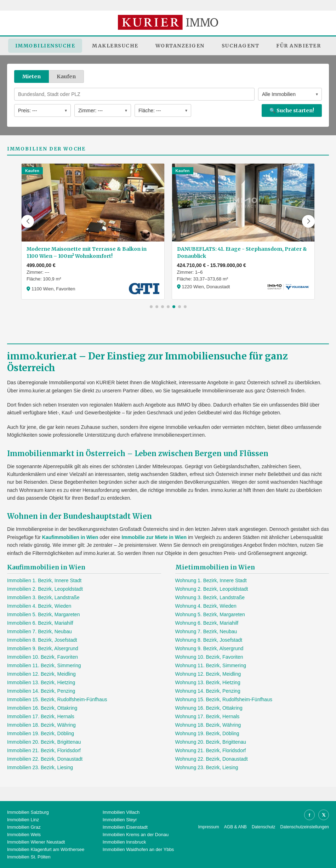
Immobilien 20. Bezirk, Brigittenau (44, 742)
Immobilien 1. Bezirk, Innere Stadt (44, 580)
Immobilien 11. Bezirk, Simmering (44, 665)
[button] (28, 221)
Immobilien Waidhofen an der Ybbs (138, 849)
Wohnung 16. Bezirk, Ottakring (209, 708)
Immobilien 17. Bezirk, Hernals (41, 716)
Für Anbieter (298, 46)
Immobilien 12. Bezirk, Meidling (41, 674)
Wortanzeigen (180, 46)
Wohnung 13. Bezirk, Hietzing (208, 682)
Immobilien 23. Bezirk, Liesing (40, 767)
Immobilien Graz (24, 827)
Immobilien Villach (121, 812)
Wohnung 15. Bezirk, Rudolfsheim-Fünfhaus (224, 699)
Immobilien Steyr (120, 820)
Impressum (209, 827)
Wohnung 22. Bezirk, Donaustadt (212, 759)
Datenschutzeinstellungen (305, 827)
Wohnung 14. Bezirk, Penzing (208, 691)
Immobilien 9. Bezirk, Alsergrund (43, 648)
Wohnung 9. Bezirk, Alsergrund (209, 648)
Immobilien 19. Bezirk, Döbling (41, 733)
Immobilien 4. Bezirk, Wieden (39, 606)
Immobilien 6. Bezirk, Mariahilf (40, 623)
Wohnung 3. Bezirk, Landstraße (210, 597)
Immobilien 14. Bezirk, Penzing (41, 691)
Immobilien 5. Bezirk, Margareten (43, 614)
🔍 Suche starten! (292, 110)
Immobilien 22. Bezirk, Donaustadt (45, 759)
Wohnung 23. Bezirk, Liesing (207, 767)
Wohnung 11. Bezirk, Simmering (211, 665)
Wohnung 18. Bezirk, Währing (208, 725)
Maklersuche (115, 46)
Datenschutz (264, 827)
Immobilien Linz (23, 820)
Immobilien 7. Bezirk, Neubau (39, 631)
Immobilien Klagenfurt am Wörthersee (46, 849)
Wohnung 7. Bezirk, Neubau (206, 631)
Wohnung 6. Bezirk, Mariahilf (207, 623)
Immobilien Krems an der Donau (136, 835)
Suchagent (241, 46)
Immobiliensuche (45, 46)
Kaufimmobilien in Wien (70, 537)
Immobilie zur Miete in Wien (154, 537)
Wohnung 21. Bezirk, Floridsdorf (211, 750)
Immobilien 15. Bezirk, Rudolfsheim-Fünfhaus (57, 699)
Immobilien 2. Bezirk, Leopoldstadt (45, 589)
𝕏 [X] (324, 815)
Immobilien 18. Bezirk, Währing (41, 725)
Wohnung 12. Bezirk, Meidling (208, 674)
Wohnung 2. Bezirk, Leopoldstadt (212, 589)
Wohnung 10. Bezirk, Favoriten (209, 657)
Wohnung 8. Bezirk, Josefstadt (209, 640)
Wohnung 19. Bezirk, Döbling (207, 733)
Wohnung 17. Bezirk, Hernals (207, 716)
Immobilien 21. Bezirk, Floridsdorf (44, 750)
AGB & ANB (235, 827)
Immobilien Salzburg (28, 812)
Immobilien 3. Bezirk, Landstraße (43, 597)
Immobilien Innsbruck (124, 842)
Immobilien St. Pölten (29, 857)
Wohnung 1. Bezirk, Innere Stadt (211, 580)
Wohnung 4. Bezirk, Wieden (206, 606)
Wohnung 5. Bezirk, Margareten (210, 614)
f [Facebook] (309, 815)
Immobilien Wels (24, 835)
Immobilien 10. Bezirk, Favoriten (42, 657)
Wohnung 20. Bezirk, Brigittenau (211, 742)
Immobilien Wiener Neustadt (36, 842)
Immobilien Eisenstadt (125, 827)
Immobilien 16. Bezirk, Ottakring (42, 708)
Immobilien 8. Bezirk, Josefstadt (42, 640)
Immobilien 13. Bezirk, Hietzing (41, 682)
